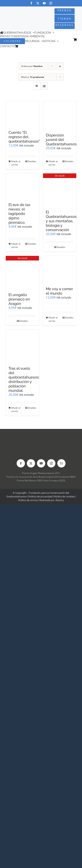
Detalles (32, 161)
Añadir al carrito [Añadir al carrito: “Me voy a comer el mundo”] (53, 319)
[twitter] (38, 3)
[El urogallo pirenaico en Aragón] (22, 272)
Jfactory (59, 500)
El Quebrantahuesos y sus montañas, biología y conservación (61, 221)
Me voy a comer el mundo (59, 291)
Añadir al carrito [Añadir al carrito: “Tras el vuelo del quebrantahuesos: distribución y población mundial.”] (16, 409)
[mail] (61, 463)
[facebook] (31, 3)
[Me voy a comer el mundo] (60, 269)
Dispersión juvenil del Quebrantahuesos (61, 140)
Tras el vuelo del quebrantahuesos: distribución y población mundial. (24, 379)
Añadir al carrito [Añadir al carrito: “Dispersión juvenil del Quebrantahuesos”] (53, 163)
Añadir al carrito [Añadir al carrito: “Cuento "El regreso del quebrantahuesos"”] (16, 163)
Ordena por (32, 66)
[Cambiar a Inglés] (25, 46)
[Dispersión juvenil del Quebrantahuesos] (60, 115)
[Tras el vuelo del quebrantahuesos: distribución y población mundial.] (22, 346)
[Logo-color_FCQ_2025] (14, 15)
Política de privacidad (40, 497)
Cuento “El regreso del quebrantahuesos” (24, 137)
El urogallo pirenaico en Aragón (19, 299)
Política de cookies (64, 497)
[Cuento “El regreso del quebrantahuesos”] (22, 114)
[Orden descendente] (60, 66)
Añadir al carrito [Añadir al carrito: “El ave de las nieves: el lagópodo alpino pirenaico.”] (16, 245)
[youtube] (44, 3)
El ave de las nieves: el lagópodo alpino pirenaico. (19, 214)
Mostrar (33, 77)
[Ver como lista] (44, 86)
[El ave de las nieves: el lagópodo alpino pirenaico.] (22, 186)
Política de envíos (28, 500)
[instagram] (51, 3)
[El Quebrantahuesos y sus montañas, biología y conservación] (60, 190)
